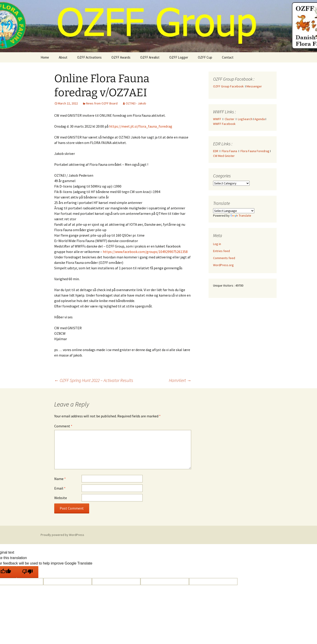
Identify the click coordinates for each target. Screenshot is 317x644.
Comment (63, 426)
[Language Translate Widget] (234, 211)
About (63, 57)
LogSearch (245, 119)
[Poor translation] (27, 572)
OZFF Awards (121, 57)
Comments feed (224, 258)
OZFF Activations (89, 57)
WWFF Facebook (224, 124)
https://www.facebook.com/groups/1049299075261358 (145, 252)
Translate (241, 215)
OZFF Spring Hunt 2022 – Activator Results (94, 380)
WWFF (217, 119)
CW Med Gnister (224, 156)
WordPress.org (223, 265)
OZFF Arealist (150, 57)
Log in (217, 244)
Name (60, 479)
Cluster (230, 119)
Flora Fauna (229, 151)
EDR (216, 151)
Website (61, 498)
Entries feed (221, 251)
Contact (228, 57)
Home (45, 57)
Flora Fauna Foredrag (255, 151)
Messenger (254, 86)
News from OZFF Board (102, 103)
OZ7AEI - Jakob (136, 103)
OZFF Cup (205, 57)
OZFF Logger (179, 57)
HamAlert (180, 380)
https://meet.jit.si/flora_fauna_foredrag (141, 126)
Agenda (260, 119)
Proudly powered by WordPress (62, 535)
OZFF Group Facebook (229, 86)
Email (60, 488)
